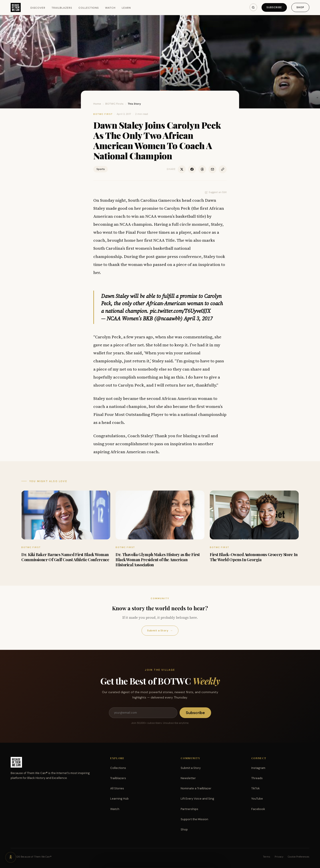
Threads (257, 778)
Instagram (258, 768)
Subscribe (274, 7)
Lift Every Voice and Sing (197, 799)
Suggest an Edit (216, 192)
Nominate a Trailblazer (196, 788)
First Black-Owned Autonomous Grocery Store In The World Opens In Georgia (254, 557)
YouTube (257, 799)
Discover (38, 8)
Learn (126, 8)
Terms (267, 857)
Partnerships (189, 809)
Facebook (258, 809)
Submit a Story (160, 631)
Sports (101, 169)
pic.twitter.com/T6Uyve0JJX (180, 311)
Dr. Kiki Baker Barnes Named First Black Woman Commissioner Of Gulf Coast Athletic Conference (65, 557)
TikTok (256, 788)
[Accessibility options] (11, 857)
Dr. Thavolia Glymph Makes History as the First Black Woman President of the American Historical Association (158, 560)
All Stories (117, 788)
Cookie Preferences (299, 857)
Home (97, 104)
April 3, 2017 (198, 318)
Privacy (279, 857)
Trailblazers (62, 8)
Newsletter (188, 778)
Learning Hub (119, 799)
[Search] (253, 7)
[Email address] (143, 713)
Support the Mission (194, 819)
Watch (110, 8)
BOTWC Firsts (114, 104)
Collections (89, 8)
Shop (300, 7)
